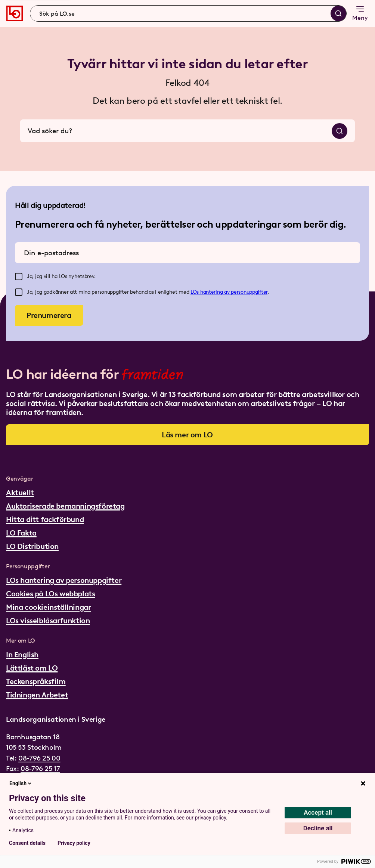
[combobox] (188, 13)
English (21, 783)
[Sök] (338, 13)
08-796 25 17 (40, 769)
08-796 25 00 (39, 758)
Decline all (318, 828)
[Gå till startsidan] (15, 13)
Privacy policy (74, 843)
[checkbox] (19, 277)
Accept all (318, 812)
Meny (360, 13)
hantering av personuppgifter (234, 292)
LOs (195, 292)
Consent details (27, 843)
